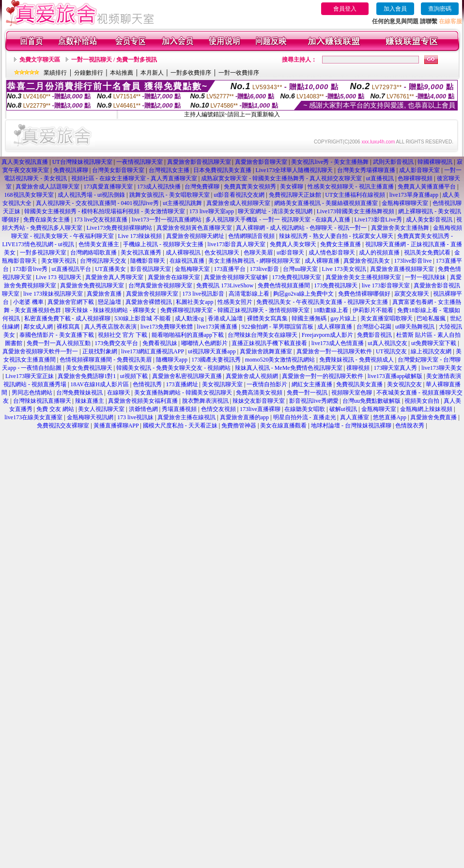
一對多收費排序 (191, 73)
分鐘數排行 (89, 73)
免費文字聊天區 (40, 60)
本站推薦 (122, 73)
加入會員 (395, 9)
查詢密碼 (440, 9)
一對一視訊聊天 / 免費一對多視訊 (114, 60)
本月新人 (152, 73)
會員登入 (345, 9)
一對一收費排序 (239, 73)
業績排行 (55, 73)
